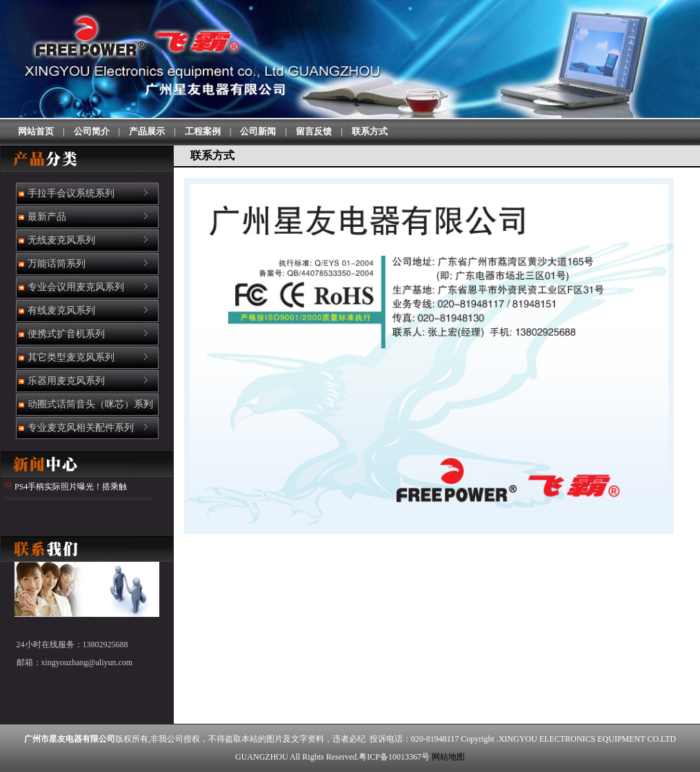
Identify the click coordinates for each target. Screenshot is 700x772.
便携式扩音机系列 (66, 334)
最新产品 (46, 217)
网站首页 (36, 131)
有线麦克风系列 (61, 311)
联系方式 (370, 131)
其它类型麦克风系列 (70, 357)
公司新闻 (258, 131)
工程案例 (203, 131)
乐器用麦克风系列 (66, 381)
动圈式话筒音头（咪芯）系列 (90, 404)
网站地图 (448, 757)
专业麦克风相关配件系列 (80, 428)
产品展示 (147, 131)
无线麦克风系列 (61, 240)
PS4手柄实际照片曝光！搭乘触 (71, 487)
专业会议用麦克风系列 (75, 287)
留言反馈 (314, 131)
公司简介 (92, 131)
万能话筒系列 (56, 264)
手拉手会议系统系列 (70, 193)
